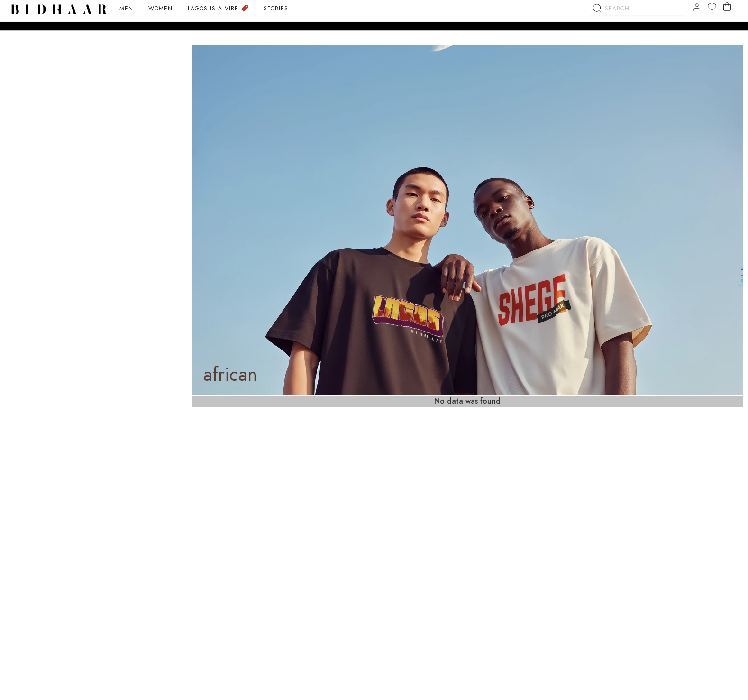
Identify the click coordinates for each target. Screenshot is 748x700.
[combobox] (638, 27)
